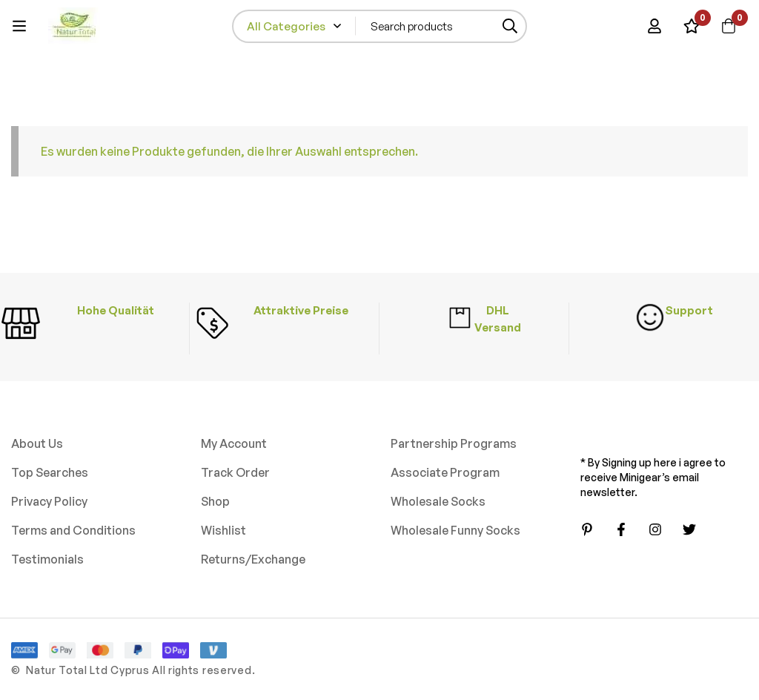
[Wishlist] (692, 26)
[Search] (510, 26)
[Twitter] (689, 529)
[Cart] (729, 26)
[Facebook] (621, 529)
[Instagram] (655, 529)
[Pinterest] (587, 529)
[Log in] (654, 26)
